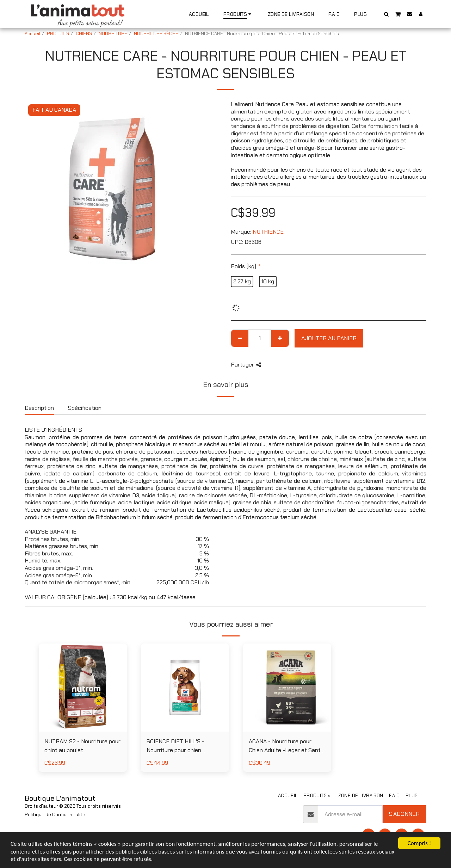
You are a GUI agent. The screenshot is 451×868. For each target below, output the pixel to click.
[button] (387, 14)
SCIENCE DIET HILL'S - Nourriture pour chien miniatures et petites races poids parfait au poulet (181, 746)
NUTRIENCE (268, 232)
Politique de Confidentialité (55, 815)
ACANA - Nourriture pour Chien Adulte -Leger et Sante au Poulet (286, 746)
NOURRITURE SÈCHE (156, 34)
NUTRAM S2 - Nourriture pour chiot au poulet (82, 746)
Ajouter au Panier (329, 338)
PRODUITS (58, 34)
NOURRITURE (113, 34)
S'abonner (404, 814)
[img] (83, 688)
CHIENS (84, 34)
